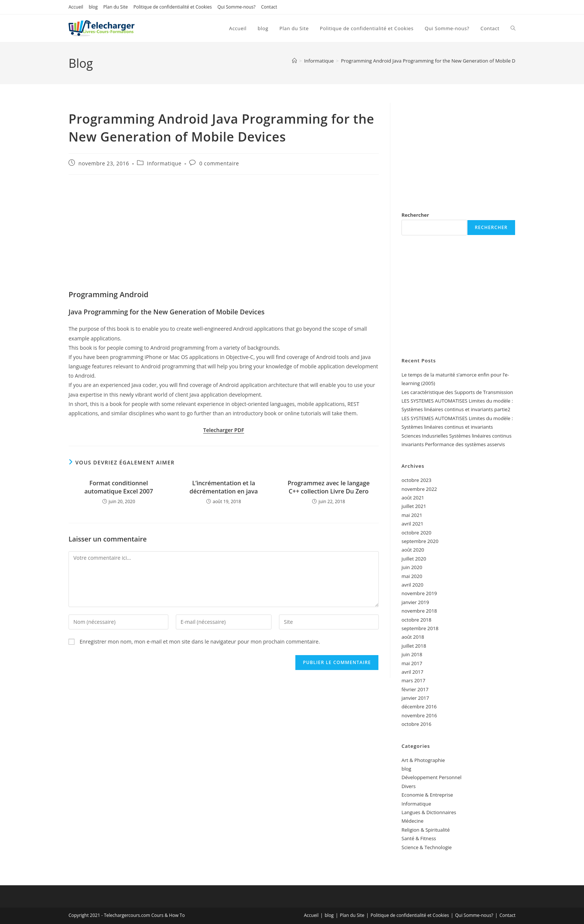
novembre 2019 (419, 593)
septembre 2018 (420, 628)
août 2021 (413, 498)
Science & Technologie (427, 847)
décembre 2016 (419, 707)
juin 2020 (412, 567)
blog (93, 7)
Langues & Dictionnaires (429, 812)
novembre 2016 (419, 715)
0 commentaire (219, 163)
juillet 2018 (414, 646)
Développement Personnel (431, 777)
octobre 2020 (416, 533)
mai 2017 (412, 663)
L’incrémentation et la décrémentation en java (224, 487)
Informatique (164, 163)
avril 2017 (412, 672)
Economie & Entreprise (427, 795)
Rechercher (415, 215)
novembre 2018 (419, 611)
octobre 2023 (416, 480)
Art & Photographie (423, 760)
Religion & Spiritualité (426, 830)
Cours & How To (168, 915)
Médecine (412, 821)
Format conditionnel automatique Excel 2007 (119, 487)
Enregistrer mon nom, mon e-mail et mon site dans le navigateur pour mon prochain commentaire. (200, 642)
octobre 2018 (416, 620)
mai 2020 (412, 576)
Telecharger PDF (224, 430)
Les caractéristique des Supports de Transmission (457, 392)
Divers (409, 786)
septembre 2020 (420, 541)
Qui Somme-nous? (237, 7)
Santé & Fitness (419, 838)
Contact (269, 7)
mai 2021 (412, 515)
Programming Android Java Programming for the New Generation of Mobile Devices (435, 61)
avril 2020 (412, 585)
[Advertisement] (224, 234)
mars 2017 (413, 680)
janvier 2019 (415, 602)
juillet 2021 (414, 506)
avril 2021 (412, 524)
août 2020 (413, 550)
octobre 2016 (416, 724)
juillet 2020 (414, 559)
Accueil (76, 7)
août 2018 (413, 637)
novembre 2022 (419, 489)
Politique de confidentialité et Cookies (172, 7)
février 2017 (415, 689)
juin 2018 (412, 654)
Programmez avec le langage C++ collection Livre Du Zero (328, 487)
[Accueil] (294, 61)
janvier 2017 (415, 698)
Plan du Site (115, 7)
